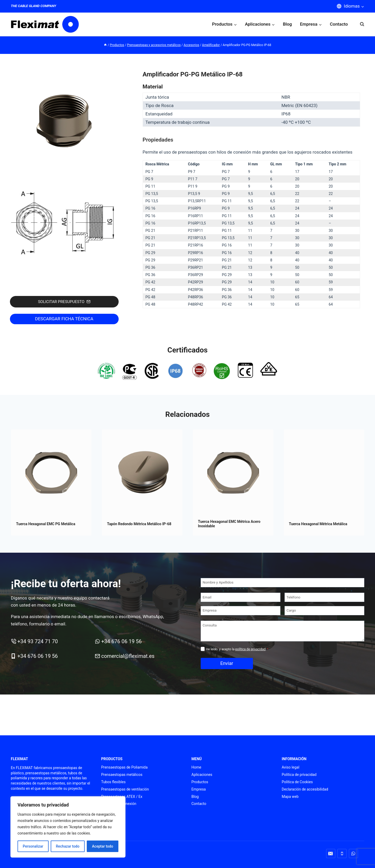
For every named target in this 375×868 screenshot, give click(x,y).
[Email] (241, 597)
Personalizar (33, 846)
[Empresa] (241, 611)
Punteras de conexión (119, 804)
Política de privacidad (299, 775)
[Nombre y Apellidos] (282, 583)
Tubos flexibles (113, 782)
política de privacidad (250, 649)
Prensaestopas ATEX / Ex (122, 797)
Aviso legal (290, 767)
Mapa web (290, 797)
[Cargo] (324, 611)
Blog (288, 24)
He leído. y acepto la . (237, 649)
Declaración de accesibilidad (305, 789)
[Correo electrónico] (331, 853)
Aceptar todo (103, 846)
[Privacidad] (203, 649)
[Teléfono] (324, 597)
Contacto (339, 24)
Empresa (199, 789)
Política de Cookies (297, 782)
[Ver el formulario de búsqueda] (359, 24)
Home (197, 767)
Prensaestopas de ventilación (125, 789)
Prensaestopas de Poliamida (124, 767)
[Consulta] (282, 631)
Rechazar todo (68, 846)
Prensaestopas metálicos (122, 775)
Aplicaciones (202, 775)
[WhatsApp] (353, 853)
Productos (200, 782)
